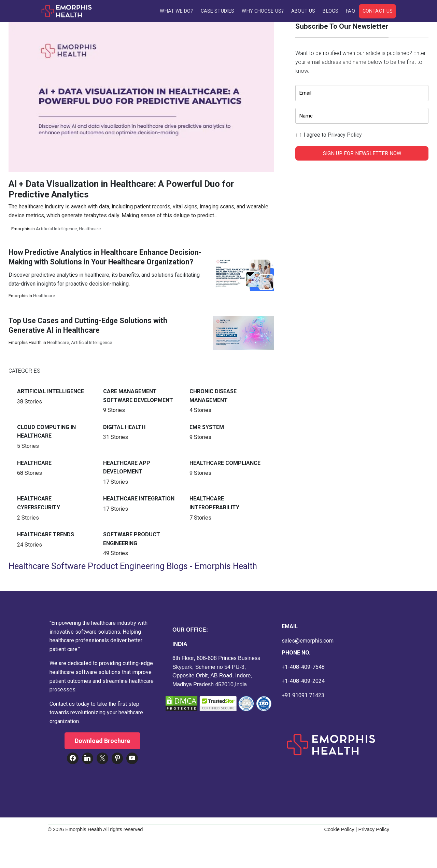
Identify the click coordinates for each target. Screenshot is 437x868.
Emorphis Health (25, 342)
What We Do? (176, 11)
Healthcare (90, 229)
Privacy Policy (345, 135)
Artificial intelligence (56, 229)
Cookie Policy (339, 829)
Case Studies (217, 11)
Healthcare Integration (139, 499)
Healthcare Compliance (225, 463)
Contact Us (378, 11)
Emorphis (21, 229)
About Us (303, 11)
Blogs (330, 11)
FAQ (350, 11)
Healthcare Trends (46, 534)
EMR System (207, 427)
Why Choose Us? (263, 11)
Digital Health (124, 427)
